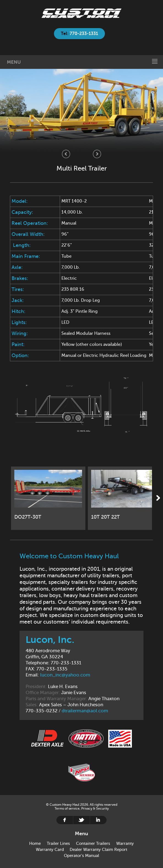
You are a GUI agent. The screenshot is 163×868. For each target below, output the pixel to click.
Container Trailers (93, 843)
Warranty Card (50, 850)
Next (97, 154)
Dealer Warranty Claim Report (98, 850)
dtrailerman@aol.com (85, 711)
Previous (66, 154)
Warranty (125, 843)
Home (81, 13)
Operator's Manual (81, 856)
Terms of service (67, 808)
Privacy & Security (95, 808)
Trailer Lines (58, 843)
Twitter (81, 820)
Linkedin (98, 820)
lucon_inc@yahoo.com (65, 675)
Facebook (65, 820)
